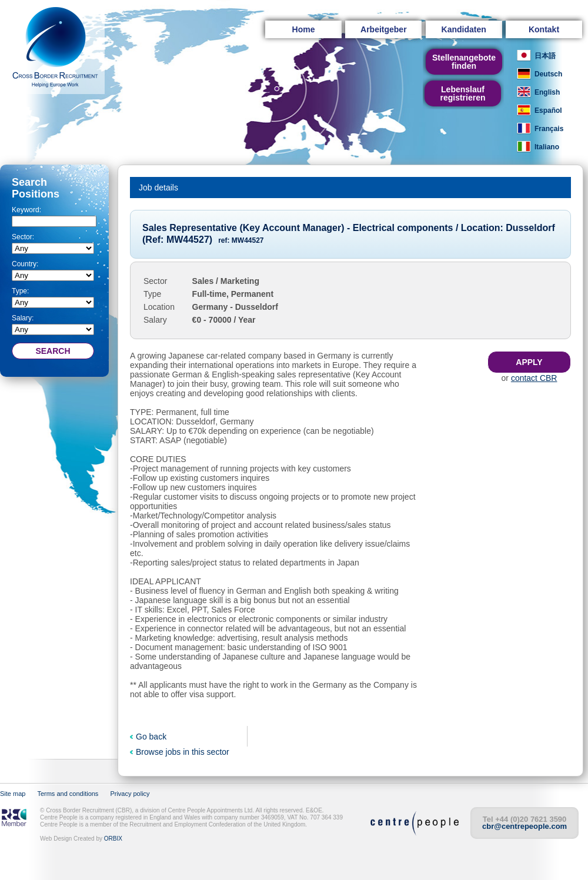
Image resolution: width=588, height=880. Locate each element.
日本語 (545, 56)
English (547, 92)
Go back (151, 737)
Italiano (547, 147)
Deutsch (548, 74)
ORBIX (113, 839)
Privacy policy (130, 794)
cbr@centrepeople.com (524, 826)
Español (548, 111)
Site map (13, 794)
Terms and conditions (68, 794)
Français (549, 129)
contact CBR (534, 378)
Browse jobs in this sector (183, 752)
